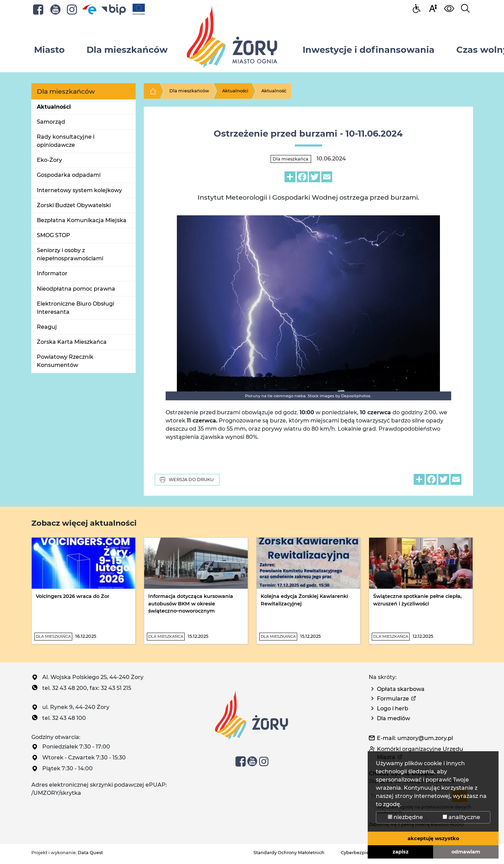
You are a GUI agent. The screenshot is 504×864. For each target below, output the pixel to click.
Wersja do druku (186, 480)
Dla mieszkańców (189, 91)
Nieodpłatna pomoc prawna (76, 289)
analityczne (461, 817)
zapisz (401, 852)
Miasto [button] (49, 50)
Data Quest (90, 853)
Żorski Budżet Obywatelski (74, 205)
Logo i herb (393, 708)
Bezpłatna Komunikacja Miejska (82, 220)
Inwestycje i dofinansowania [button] (369, 50)
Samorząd (51, 122)
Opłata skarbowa (401, 689)
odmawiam (466, 852)
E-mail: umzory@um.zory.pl (415, 738)
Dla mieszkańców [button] (127, 50)
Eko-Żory (49, 160)
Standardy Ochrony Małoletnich (289, 853)
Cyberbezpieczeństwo (365, 853)
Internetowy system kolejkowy (79, 190)
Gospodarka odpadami (69, 175)
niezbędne (405, 817)
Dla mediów (393, 718)
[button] (433, 8)
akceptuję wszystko (433, 838)
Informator (52, 273)
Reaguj (47, 327)
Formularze (393, 699)
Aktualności (54, 107)
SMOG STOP (54, 235)
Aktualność (274, 91)
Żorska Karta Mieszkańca (72, 342)
